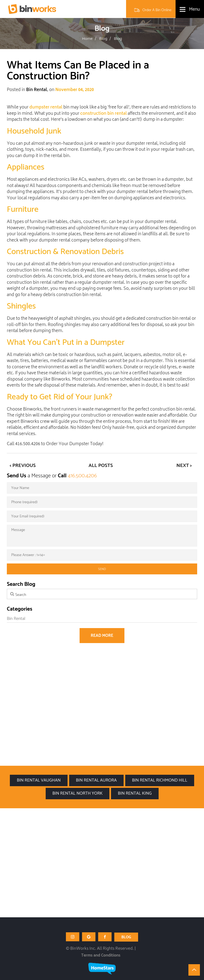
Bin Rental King (135, 793)
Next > (184, 466)
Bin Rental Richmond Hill (160, 780)
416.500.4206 (82, 476)
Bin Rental (37, 90)
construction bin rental (103, 114)
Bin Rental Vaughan (39, 780)
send (102, 569)
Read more (102, 636)
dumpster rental (46, 108)
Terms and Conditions (101, 955)
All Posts (101, 466)
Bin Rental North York (78, 793)
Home (87, 39)
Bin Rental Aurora (96, 780)
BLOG (126, 937)
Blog (103, 39)
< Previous (23, 466)
